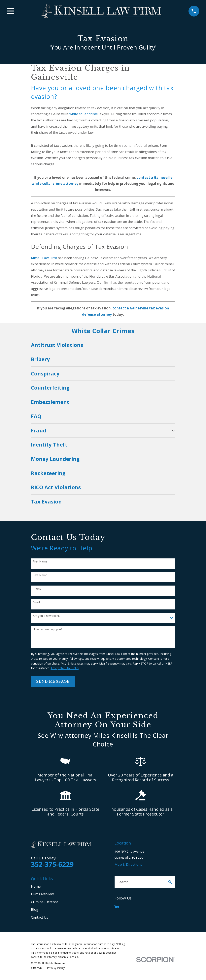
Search (123, 882)
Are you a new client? (47, 616)
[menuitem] (103, 345)
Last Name (40, 575)
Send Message (53, 682)
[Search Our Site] (170, 882)
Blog (35, 909)
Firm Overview (42, 894)
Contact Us (40, 917)
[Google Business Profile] (117, 906)
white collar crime (84, 114)
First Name (40, 562)
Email (36, 602)
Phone (37, 589)
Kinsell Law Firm (44, 258)
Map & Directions (128, 864)
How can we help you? (47, 629)
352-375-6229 (52, 864)
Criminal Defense (45, 902)
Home (36, 886)
